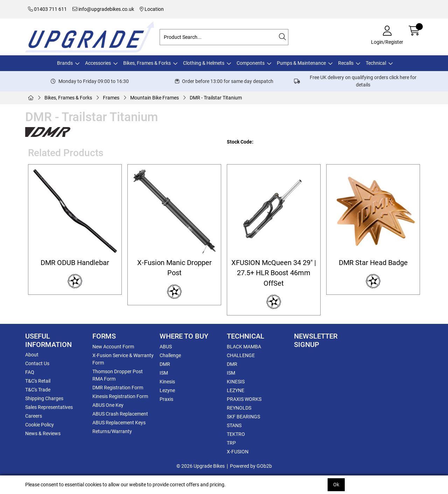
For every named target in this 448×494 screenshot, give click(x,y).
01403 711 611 (47, 9)
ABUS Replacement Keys (119, 423)
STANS (234, 425)
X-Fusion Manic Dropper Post (174, 268)
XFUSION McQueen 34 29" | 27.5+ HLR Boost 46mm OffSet (274, 273)
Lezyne (167, 390)
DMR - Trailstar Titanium (216, 98)
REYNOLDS (239, 408)
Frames (111, 98)
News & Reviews (43, 433)
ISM (164, 373)
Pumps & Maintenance (301, 63)
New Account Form (113, 347)
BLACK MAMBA (244, 347)
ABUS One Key (108, 405)
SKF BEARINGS (243, 417)
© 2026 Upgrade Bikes (201, 466)
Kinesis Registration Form (120, 396)
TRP (231, 443)
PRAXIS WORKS (244, 399)
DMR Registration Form (118, 388)
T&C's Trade (38, 390)
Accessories (98, 63)
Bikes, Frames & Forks (147, 63)
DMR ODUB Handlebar (75, 263)
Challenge (170, 355)
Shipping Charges (44, 398)
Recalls (346, 63)
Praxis (166, 399)
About (32, 355)
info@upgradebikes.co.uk (103, 9)
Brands (65, 63)
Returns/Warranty (112, 431)
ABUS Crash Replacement (120, 414)
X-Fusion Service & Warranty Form (123, 359)
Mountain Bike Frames (155, 98)
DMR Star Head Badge (373, 263)
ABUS (166, 347)
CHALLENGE (241, 355)
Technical (376, 63)
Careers (34, 416)
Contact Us (37, 363)
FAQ (30, 372)
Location (152, 9)
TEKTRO (236, 434)
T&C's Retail (38, 381)
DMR (165, 364)
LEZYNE (236, 390)
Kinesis (167, 382)
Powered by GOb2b (251, 466)
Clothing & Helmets (204, 63)
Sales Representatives (49, 407)
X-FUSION (238, 452)
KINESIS (236, 382)
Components (251, 63)
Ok (336, 485)
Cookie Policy (40, 425)
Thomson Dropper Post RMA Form (118, 375)
